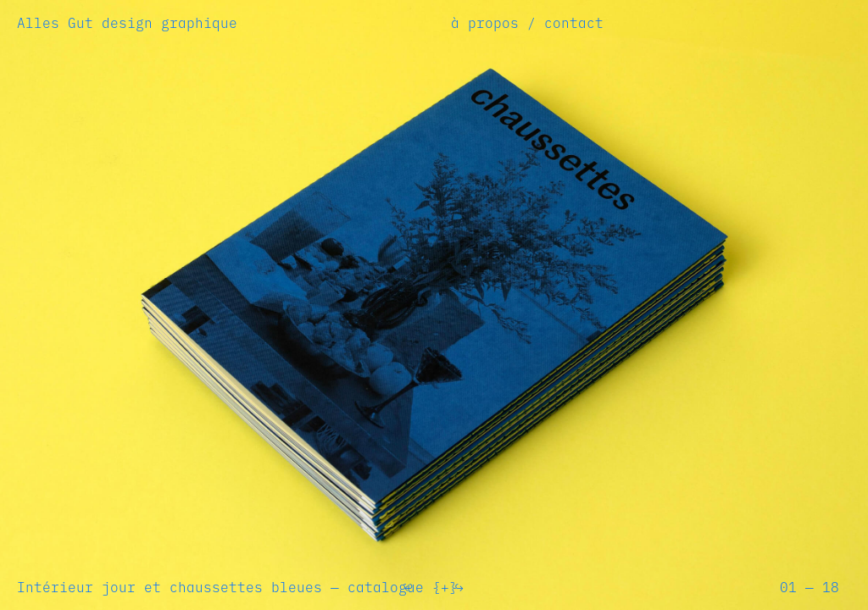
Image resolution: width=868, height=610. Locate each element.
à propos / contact (527, 23)
